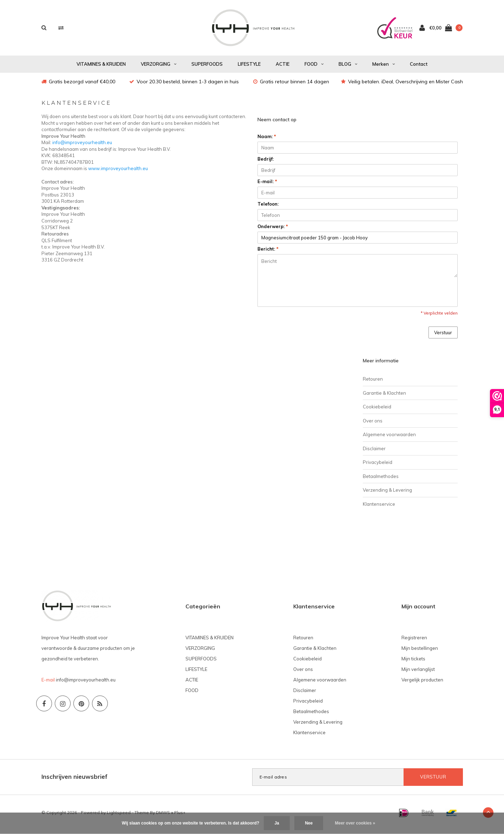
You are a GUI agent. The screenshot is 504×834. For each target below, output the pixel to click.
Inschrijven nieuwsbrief (74, 780)
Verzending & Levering (387, 493)
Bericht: (268, 252)
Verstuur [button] (443, 336)
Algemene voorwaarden (389, 438)
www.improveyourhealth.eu (118, 172)
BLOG (348, 67)
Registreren (414, 641)
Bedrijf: (266, 162)
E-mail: (267, 185)
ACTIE (283, 67)
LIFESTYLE (249, 67)
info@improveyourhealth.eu (82, 146)
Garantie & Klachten (384, 396)
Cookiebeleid (377, 410)
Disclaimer (374, 452)
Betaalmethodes (381, 480)
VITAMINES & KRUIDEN (101, 67)
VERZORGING (159, 67)
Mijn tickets (413, 662)
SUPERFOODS (207, 67)
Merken (384, 67)
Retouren (373, 382)
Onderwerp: (273, 230)
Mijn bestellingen (420, 652)
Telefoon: (268, 207)
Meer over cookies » (355, 823)
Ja (277, 823)
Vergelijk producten (422, 683)
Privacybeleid (378, 466)
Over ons (373, 424)
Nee (309, 823)
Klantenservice (379, 507)
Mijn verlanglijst (418, 673)
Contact (419, 67)
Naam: (267, 140)
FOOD (314, 67)
